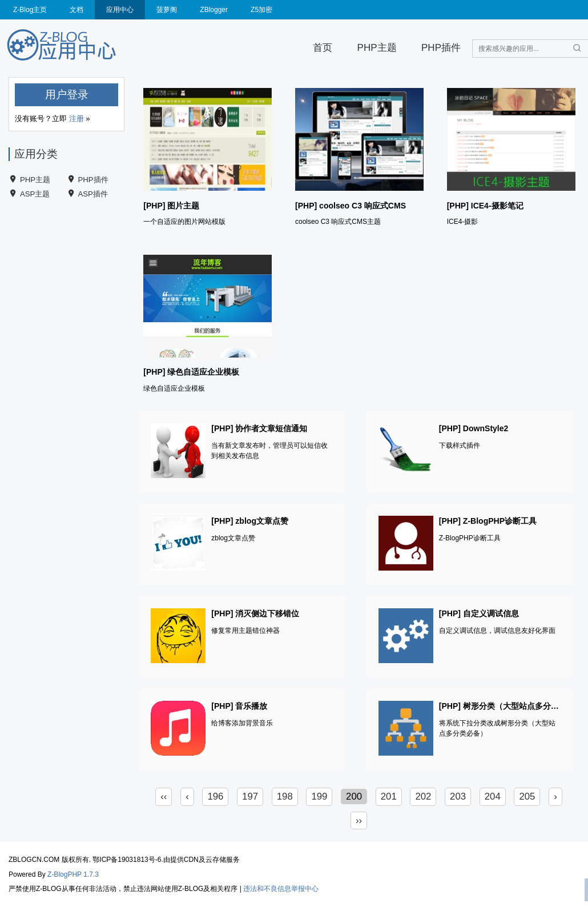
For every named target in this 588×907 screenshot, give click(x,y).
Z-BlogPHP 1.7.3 (73, 874)
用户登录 (67, 95)
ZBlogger (214, 10)
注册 (76, 119)
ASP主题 (35, 194)
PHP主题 (377, 48)
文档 (76, 10)
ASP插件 (93, 194)
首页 (323, 48)
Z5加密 (261, 10)
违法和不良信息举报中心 (281, 889)
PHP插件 (441, 48)
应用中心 (120, 10)
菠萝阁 (167, 10)
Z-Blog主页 (30, 10)
